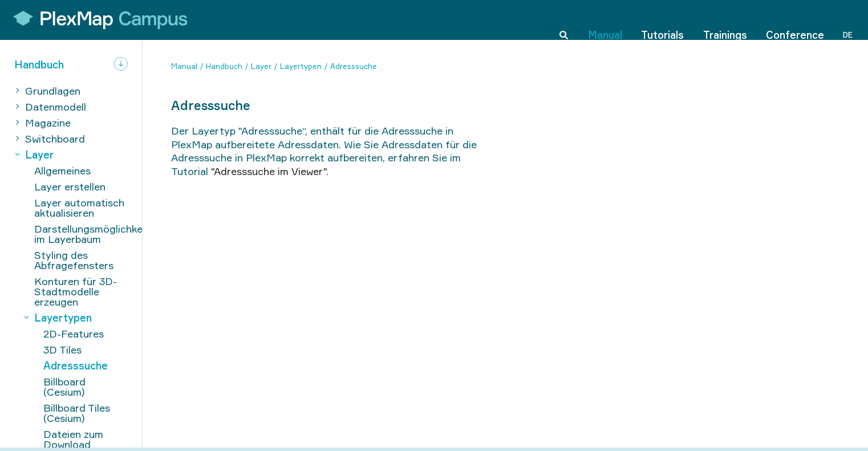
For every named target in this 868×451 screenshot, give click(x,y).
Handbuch (224, 66)
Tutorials (662, 19)
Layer (261, 66)
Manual (605, 19)
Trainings (725, 19)
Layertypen (301, 66)
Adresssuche (354, 66)
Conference (795, 19)
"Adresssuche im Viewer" (269, 171)
